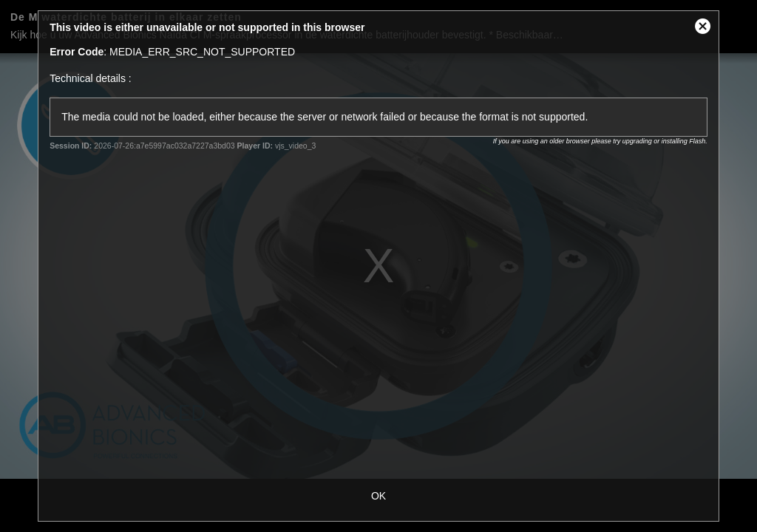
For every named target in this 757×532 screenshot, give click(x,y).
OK (378, 496)
